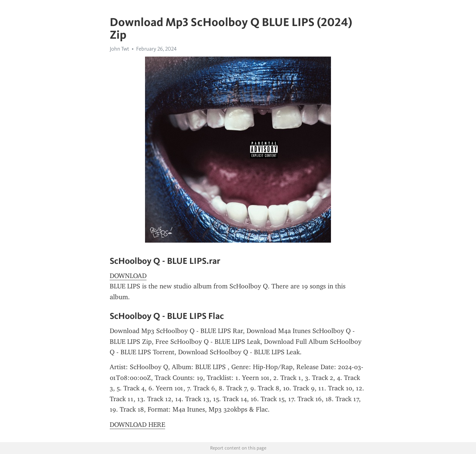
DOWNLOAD (128, 276)
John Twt (119, 49)
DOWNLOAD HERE (137, 425)
